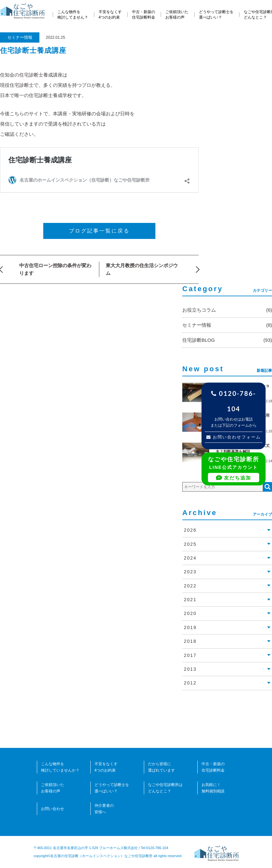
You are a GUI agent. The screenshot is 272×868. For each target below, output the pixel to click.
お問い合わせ (53, 809)
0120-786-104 (234, 401)
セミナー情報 (20, 37)
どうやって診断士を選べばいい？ (216, 15)
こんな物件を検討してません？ (73, 15)
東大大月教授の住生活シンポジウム (142, 269)
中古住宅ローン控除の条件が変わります (55, 269)
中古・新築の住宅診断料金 (144, 15)
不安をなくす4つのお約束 (110, 15)
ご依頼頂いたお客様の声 (177, 15)
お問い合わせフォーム (234, 437)
